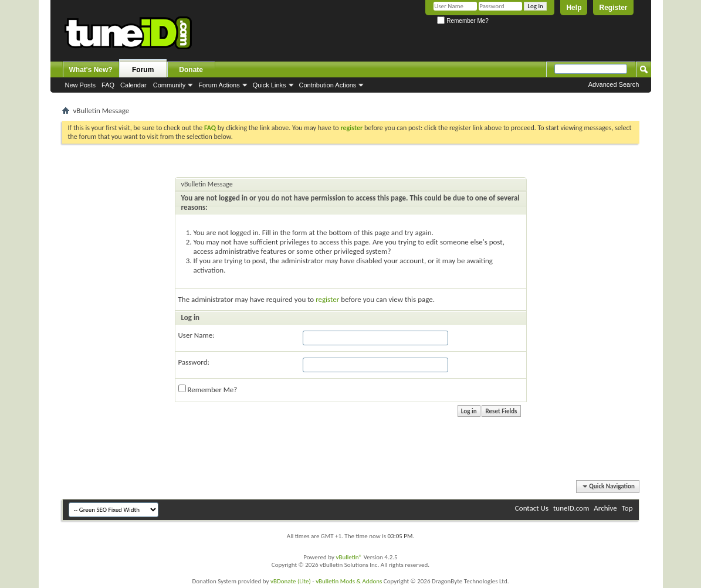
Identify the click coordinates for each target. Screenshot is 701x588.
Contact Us (532, 508)
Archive (605, 508)
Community (170, 85)
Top (627, 508)
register (327, 299)
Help (574, 8)
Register (613, 8)
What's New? (91, 70)
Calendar (133, 85)
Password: (194, 362)
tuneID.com (571, 508)
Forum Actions (219, 85)
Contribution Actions (328, 85)
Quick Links (270, 85)
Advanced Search (614, 84)
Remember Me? (463, 21)
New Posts (81, 85)
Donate (191, 70)
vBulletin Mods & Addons (349, 581)
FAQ (108, 85)
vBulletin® (349, 557)
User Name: (197, 335)
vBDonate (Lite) (291, 581)
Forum (143, 70)
